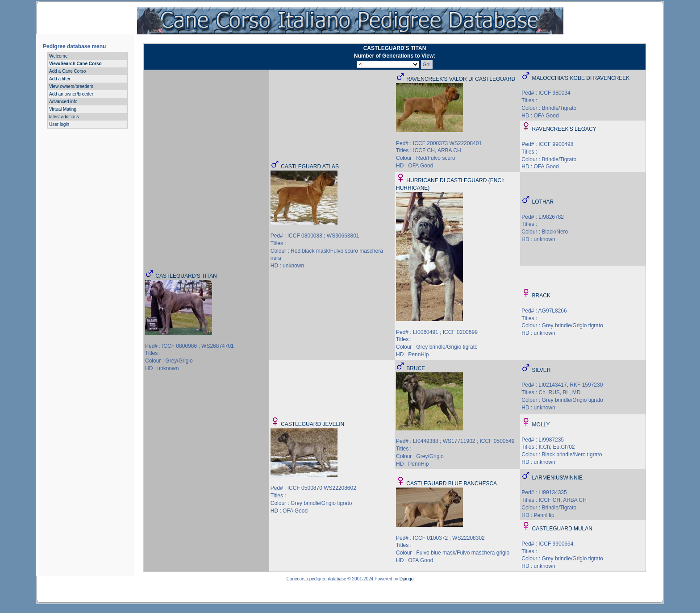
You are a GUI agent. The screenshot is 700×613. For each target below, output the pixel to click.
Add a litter (60, 79)
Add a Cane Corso (67, 71)
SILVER (542, 370)
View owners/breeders (71, 86)
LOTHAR (543, 202)
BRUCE (416, 368)
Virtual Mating (63, 109)
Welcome (58, 56)
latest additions (64, 117)
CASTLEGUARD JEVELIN (312, 424)
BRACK (541, 296)
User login (59, 124)
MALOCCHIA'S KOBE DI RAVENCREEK (581, 78)
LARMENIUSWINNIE (557, 478)
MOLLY (541, 425)
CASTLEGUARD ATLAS (310, 167)
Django (407, 579)
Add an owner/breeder (71, 94)
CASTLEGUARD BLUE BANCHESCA (452, 484)
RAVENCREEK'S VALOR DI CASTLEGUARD (461, 79)
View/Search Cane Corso (75, 64)
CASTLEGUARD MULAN (562, 529)
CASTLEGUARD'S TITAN (186, 276)
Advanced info (63, 102)
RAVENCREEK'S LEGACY (564, 129)
